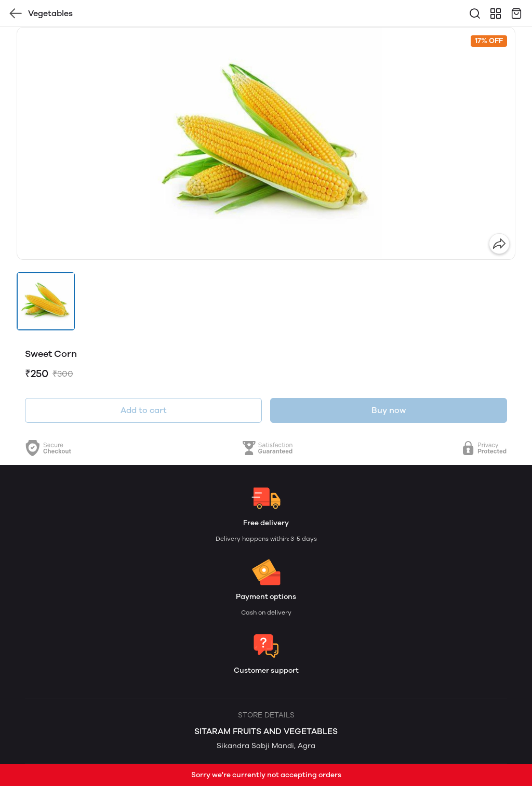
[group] (266, 143)
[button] (46, 301)
